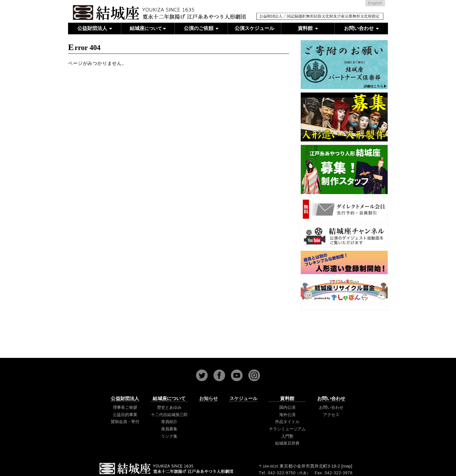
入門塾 (287, 436)
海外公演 (287, 415)
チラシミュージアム (287, 429)
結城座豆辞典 (287, 443)
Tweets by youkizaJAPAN (344, 307)
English (375, 3)
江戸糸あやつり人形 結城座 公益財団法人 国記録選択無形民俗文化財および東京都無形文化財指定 (228, 18)
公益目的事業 (125, 415)
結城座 (148, 29)
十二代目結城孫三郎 (169, 415)
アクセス (331, 415)
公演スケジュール (254, 28)
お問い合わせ (361, 28)
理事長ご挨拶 (125, 407)
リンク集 (169, 436)
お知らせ (209, 398)
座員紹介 (169, 422)
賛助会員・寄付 (125, 422)
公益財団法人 (95, 28)
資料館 (308, 28)
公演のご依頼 (201, 28)
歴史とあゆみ (169, 407)
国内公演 (287, 407)
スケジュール (243, 398)
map (347, 466)
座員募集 (169, 429)
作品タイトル (287, 422)
